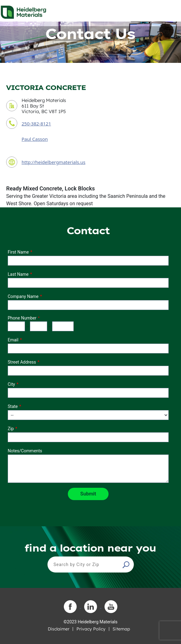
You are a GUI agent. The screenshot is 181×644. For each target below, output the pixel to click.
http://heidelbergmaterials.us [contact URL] (53, 162)
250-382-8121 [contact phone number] (36, 124)
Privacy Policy (91, 629)
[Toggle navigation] (171, 10)
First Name (18, 252)
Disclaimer (59, 629)
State (13, 406)
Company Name (23, 296)
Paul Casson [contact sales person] (35, 139)
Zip (11, 429)
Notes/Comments (25, 451)
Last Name (18, 274)
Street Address (22, 362)
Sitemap (121, 629)
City (11, 384)
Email (13, 340)
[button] (127, 565)
